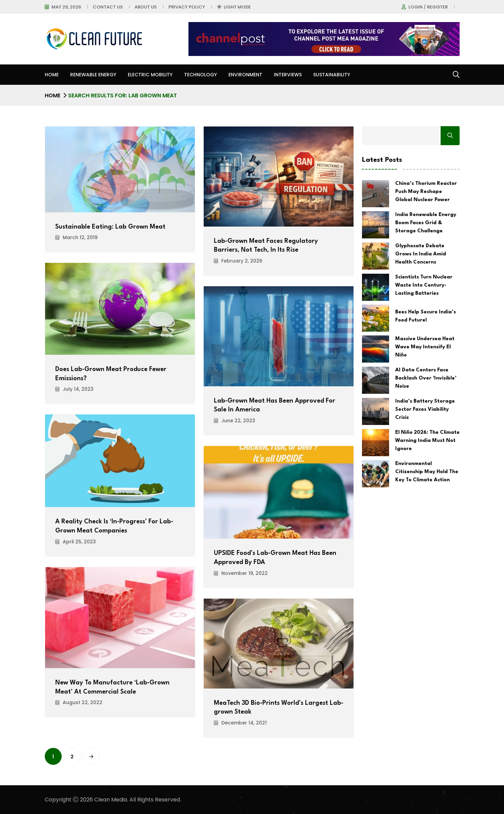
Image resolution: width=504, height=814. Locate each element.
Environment (245, 75)
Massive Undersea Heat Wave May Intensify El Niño (425, 347)
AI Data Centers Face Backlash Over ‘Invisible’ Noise (426, 378)
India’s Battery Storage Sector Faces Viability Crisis (425, 410)
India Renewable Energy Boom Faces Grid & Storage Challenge (426, 223)
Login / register (428, 7)
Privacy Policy (187, 7)
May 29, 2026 (66, 7)
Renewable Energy (93, 75)
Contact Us (108, 7)
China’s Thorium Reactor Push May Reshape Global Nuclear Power (426, 192)
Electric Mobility (150, 75)
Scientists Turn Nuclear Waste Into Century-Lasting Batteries (424, 285)
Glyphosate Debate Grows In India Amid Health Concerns (421, 254)
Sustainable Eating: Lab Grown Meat (110, 227)
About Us (146, 7)
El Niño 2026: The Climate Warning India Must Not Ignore (427, 441)
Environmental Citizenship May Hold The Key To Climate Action (427, 472)
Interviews (288, 75)
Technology (200, 75)
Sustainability (332, 75)
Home (52, 75)
